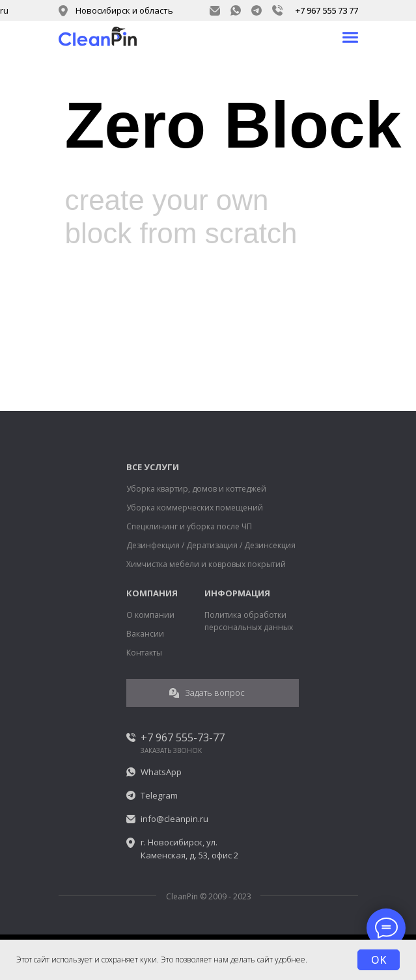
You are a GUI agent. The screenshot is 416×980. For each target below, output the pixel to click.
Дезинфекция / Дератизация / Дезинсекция (211, 545)
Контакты (144, 653)
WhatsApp (161, 772)
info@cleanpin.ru (174, 819)
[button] (213, 693)
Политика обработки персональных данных (249, 621)
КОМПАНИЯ (152, 593)
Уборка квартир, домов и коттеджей (196, 489)
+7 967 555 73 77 (327, 10)
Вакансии (145, 634)
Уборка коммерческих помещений (195, 508)
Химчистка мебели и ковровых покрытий (206, 564)
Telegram (159, 795)
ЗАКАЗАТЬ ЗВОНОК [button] (171, 750)
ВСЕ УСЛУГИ (153, 467)
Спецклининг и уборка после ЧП (189, 526)
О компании (150, 615)
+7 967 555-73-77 (183, 737)
